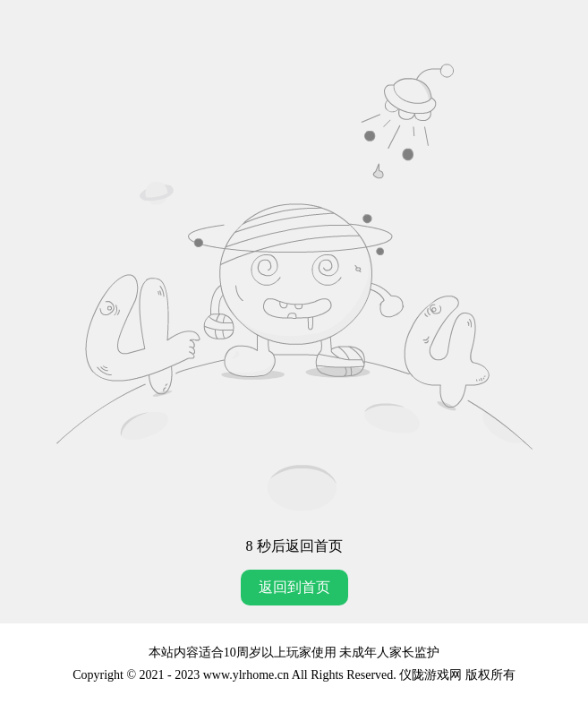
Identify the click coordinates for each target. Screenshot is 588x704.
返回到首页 (294, 587)
